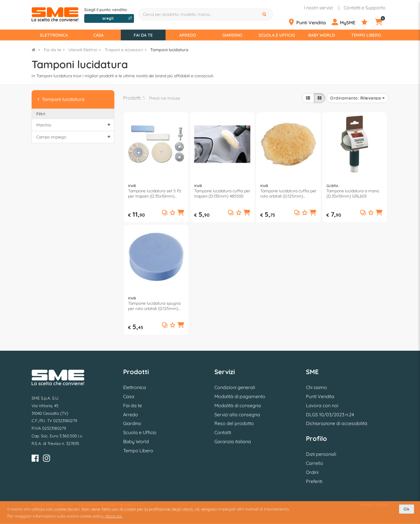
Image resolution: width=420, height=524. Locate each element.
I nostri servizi (318, 8)
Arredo (188, 35)
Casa (98, 35)
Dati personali (321, 454)
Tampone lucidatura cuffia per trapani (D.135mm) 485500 (222, 193)
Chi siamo (316, 387)
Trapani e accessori (124, 50)
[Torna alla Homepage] (33, 50)
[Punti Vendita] (309, 22)
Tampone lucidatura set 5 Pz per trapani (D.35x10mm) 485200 (155, 193)
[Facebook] (35, 459)
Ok (407, 509)
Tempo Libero (366, 35)
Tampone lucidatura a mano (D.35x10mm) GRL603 (353, 193)
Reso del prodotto (234, 423)
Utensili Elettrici (83, 50)
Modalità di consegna (238, 405)
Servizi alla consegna (237, 415)
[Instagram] (47, 459)
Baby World (322, 35)
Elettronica (54, 35)
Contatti (223, 432)
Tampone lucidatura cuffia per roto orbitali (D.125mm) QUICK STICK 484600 (288, 193)
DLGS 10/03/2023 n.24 (330, 415)
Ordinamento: (357, 98)
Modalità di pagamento (240, 396)
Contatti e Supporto (365, 8)
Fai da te (143, 35)
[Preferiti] (368, 22)
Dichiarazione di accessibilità (337, 423)
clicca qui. (114, 516)
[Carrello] (382, 22)
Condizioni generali (235, 387)
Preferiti (314, 481)
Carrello (315, 463)
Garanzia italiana (233, 441)
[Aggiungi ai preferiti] (173, 213)
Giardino (232, 35)
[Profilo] (346, 22)
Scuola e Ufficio (277, 35)
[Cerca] (265, 14)
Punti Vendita (320, 396)
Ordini (312, 472)
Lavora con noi (322, 405)
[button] (181, 213)
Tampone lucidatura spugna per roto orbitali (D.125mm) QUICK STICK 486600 (154, 306)
